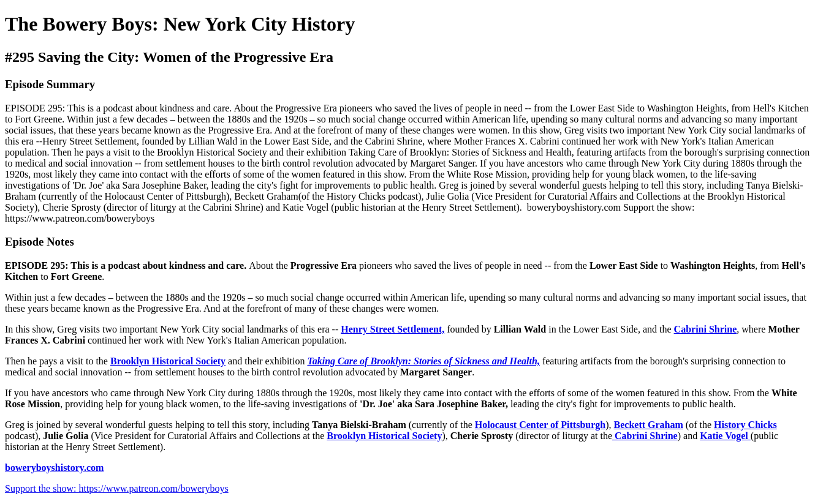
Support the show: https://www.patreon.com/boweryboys (117, 488)
